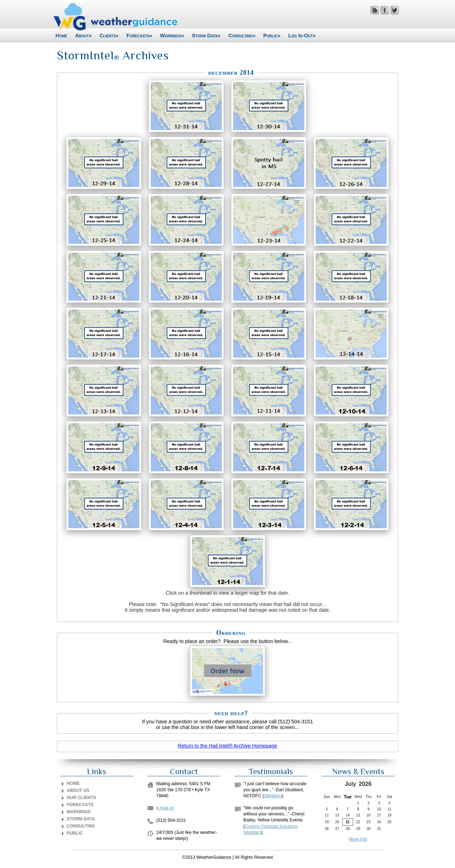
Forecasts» (139, 36)
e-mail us (165, 808)
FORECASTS (80, 805)
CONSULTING (81, 826)
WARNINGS (79, 812)
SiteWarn (273, 796)
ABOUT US (78, 791)
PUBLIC (75, 833)
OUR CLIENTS (82, 798)
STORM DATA (81, 819)
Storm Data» (206, 36)
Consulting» (242, 36)
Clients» (109, 36)
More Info (358, 839)
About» (83, 36)
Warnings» (172, 36)
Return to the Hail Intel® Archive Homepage (227, 746)
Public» (272, 36)
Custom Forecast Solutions (271, 826)
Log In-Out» (302, 36)
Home (61, 36)
